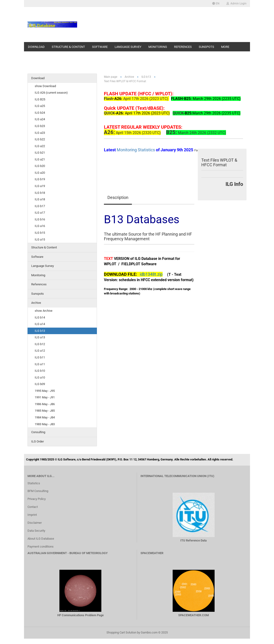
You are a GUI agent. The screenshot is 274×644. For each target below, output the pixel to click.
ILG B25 (40, 99)
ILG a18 (40, 199)
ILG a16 (40, 226)
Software (100, 47)
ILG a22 (40, 146)
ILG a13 (40, 337)
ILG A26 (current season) (51, 93)
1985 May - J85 (45, 411)
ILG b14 (40, 317)
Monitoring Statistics (136, 150)
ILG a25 (40, 106)
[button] (216, 4)
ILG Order (38, 441)
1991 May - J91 (45, 397)
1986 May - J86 (45, 404)
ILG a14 (40, 324)
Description (118, 197)
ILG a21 (40, 159)
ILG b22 (40, 139)
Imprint (32, 515)
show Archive (44, 311)
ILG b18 (40, 193)
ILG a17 (40, 213)
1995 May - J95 (45, 391)
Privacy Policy (37, 499)
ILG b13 (40, 331)
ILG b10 (40, 371)
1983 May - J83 (45, 424)
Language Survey (128, 47)
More (225, 47)
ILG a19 (40, 186)
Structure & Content (68, 47)
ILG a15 (40, 239)
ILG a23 (40, 133)
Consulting (38, 432)
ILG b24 (40, 113)
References (183, 47)
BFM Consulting (38, 491)
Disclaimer (35, 523)
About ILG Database (41, 539)
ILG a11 (40, 364)
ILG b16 (40, 219)
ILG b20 (40, 166)
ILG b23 (40, 126)
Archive (36, 303)
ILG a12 (40, 351)
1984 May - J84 (45, 417)
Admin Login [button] (236, 4)
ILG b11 (40, 357)
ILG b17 (40, 206)
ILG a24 (40, 119)
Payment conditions (41, 547)
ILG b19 (40, 179)
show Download (45, 86)
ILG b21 (40, 153)
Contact (33, 507)
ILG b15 (40, 233)
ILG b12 (40, 344)
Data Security (36, 531)
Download (36, 47)
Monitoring (158, 47)
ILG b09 (40, 384)
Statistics (34, 483)
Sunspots (206, 47)
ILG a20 (40, 173)
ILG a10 (40, 377)
